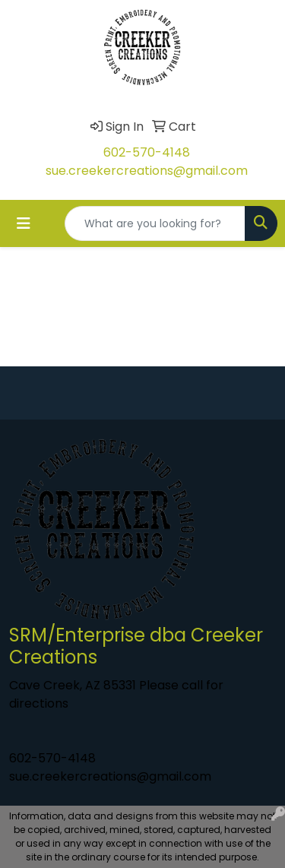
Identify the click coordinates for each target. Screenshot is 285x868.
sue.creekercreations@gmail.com (147, 171)
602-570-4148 (147, 152)
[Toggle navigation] (24, 223)
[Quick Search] (155, 223)
